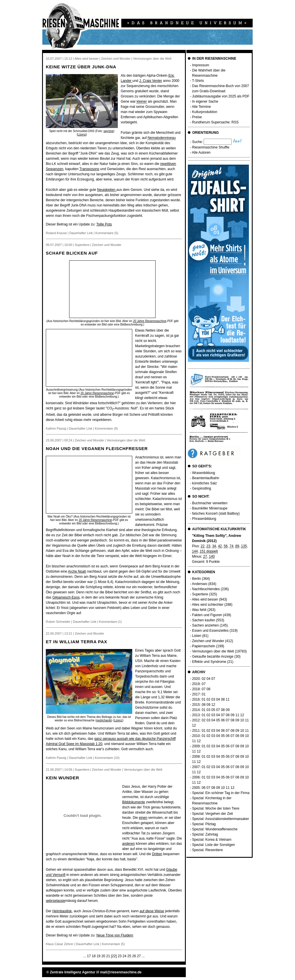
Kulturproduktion (205, 112)
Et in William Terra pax (76, 642)
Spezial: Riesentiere (208, 850)
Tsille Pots (104, 224)
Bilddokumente (134, 802)
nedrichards (104, 720)
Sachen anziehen (206, 625)
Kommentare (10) (107, 758)
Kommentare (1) (110, 622)
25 (129, 956)
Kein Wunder (63, 778)
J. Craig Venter (151, 81)
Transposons (89, 169)
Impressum (201, 65)
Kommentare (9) (106, 428)
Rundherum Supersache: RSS (215, 122)
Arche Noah (77, 571)
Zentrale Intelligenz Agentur (73, 972)
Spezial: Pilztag (204, 824)
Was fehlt (199, 610)
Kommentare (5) (107, 233)
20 (103, 956)
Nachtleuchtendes (206, 589)
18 (93, 956)
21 (108, 956)
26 (134, 956)
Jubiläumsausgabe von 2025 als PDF (221, 96)
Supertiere (200, 594)
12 (213, 705)
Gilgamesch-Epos (66, 597)
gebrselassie (55, 901)
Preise (197, 117)
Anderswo (199, 584)
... (84, 956)
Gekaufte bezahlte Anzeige (213, 657)
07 (213, 679)
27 (139, 956)
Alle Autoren (201, 153)
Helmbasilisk (62, 911)
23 (120, 956)
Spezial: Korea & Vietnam (212, 840)
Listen (197, 636)
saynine (108, 131)
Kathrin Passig (56, 428)
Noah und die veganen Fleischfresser (97, 448)
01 (204, 694)
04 (208, 679)
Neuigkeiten (107, 190)
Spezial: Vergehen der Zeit (212, 814)
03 (213, 699)
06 (223, 720)
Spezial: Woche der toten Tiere (216, 808)
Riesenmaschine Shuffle (211, 147)
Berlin (197, 579)
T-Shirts (198, 81)
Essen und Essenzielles (210, 631)
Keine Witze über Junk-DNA (81, 67)
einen (143, 818)
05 (213, 710)
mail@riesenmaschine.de (121, 972)
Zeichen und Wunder (208, 641)
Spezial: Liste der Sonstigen (214, 845)
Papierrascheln (204, 646)
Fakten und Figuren (207, 615)
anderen (128, 844)
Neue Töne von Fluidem (115, 935)
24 (124, 956)
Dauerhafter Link (81, 233)
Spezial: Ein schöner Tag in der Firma (221, 793)
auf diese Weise (152, 911)
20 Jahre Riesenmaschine (150, 321)
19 (98, 956)
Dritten (157, 854)
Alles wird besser (205, 599)
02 (204, 679)
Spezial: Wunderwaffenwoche (215, 829)
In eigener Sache (205, 101)
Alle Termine (201, 107)
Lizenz (82, 135)
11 (228, 699)
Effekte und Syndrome (209, 662)
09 (208, 705)
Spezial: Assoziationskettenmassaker (221, 819)
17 (89, 956)
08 (208, 689)
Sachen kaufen (204, 620)
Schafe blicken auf (72, 253)
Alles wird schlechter (208, 605)
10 (242, 720)
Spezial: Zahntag (205, 834)
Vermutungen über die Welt (213, 651)
